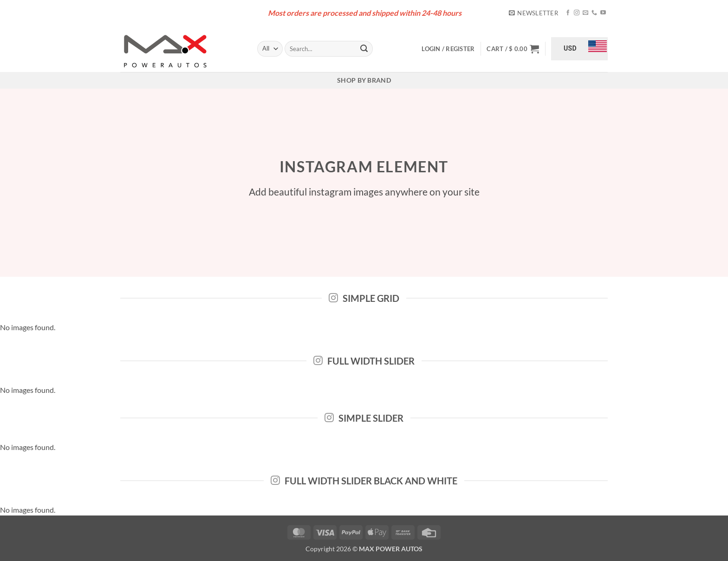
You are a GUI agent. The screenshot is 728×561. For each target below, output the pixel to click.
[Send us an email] (585, 13)
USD (570, 48)
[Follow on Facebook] (568, 13)
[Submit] (364, 49)
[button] (533, 13)
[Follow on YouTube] (603, 13)
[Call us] (594, 13)
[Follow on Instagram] (577, 13)
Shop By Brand (364, 80)
